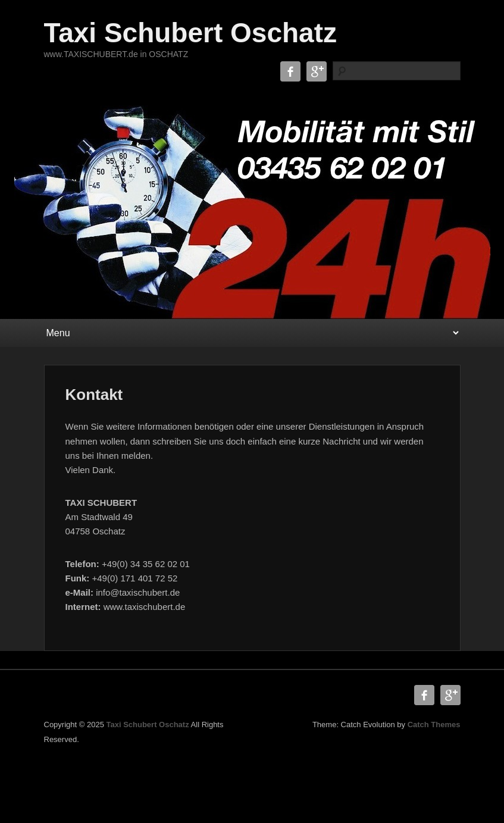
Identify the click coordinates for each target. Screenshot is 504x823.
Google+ (317, 71)
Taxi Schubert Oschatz (191, 33)
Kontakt (94, 395)
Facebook (290, 71)
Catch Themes (434, 725)
